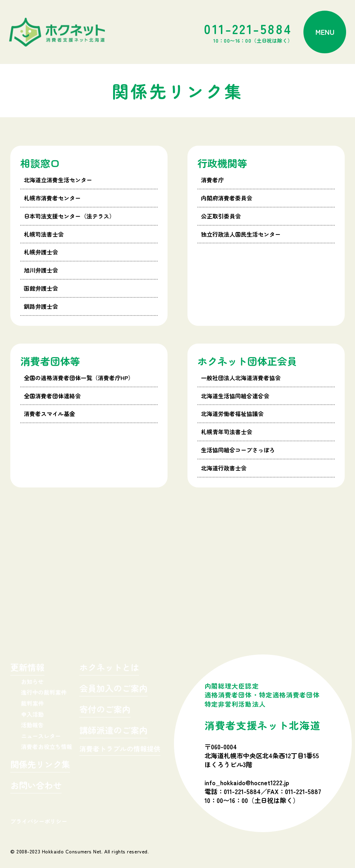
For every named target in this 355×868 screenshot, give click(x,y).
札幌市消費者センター (52, 198)
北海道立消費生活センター (58, 180)
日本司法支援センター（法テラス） (69, 216)
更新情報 (27, 668)
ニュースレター (41, 736)
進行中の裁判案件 (44, 692)
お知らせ (32, 681)
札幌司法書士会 (44, 234)
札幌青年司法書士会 (227, 432)
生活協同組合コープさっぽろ (238, 450)
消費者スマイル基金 (49, 414)
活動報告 (32, 725)
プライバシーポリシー (39, 821)
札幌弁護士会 (41, 252)
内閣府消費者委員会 (227, 198)
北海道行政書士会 (224, 468)
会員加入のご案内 (113, 689)
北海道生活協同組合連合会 (235, 396)
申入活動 (32, 714)
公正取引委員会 (221, 216)
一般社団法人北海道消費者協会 (241, 378)
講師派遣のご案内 (113, 731)
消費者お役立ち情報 (47, 746)
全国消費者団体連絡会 (52, 396)
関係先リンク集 (40, 765)
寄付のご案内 (105, 710)
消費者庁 (212, 180)
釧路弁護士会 (41, 306)
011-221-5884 (248, 32)
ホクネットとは (109, 668)
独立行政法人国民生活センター (241, 234)
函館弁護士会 (41, 288)
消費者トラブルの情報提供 (120, 749)
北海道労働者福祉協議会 (232, 414)
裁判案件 (32, 703)
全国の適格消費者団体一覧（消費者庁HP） (79, 378)
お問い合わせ (36, 786)
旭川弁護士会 (41, 270)
